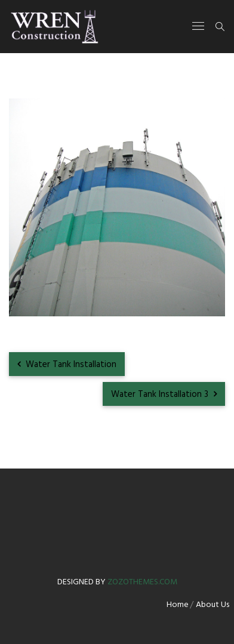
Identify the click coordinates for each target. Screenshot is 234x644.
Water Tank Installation (67, 365)
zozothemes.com (142, 582)
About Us (213, 605)
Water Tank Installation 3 (164, 395)
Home (178, 605)
